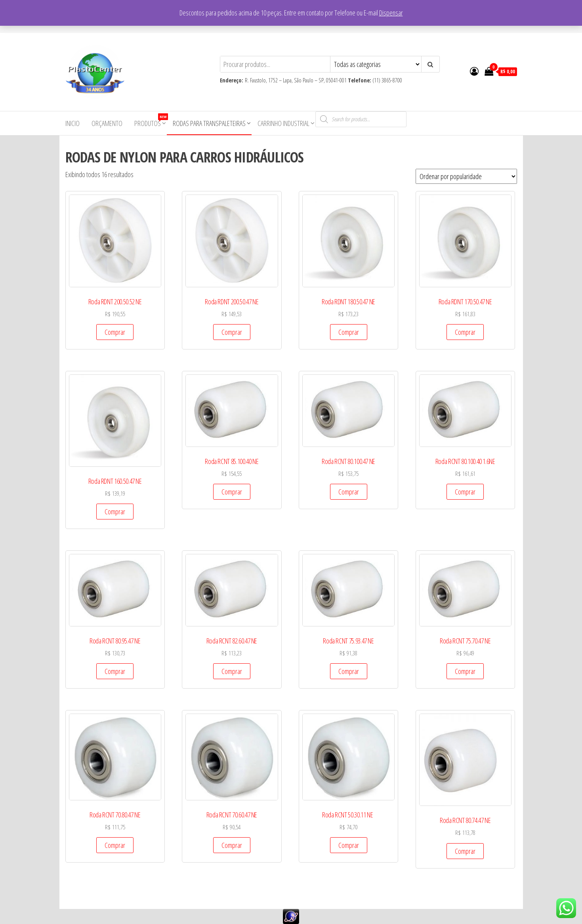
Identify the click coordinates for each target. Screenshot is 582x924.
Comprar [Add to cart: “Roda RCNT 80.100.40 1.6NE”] (465, 492)
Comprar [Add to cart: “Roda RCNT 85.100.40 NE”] (232, 492)
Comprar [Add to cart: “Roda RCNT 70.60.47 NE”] (232, 845)
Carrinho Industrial (283, 123)
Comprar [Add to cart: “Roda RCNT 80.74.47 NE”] (465, 851)
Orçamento (107, 123)
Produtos (151, 121)
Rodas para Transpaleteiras (209, 123)
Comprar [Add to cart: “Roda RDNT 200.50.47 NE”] (232, 332)
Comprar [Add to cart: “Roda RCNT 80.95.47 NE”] (115, 671)
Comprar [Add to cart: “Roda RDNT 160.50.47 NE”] (115, 512)
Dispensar (391, 13)
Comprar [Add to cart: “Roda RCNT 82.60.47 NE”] (232, 671)
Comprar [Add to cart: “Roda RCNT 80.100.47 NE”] (349, 492)
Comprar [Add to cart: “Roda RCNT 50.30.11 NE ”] (349, 845)
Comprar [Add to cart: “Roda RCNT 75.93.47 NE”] (349, 671)
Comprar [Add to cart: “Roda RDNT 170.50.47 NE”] (465, 332)
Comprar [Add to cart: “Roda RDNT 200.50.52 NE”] (115, 332)
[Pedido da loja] (466, 176)
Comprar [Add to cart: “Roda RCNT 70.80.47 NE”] (115, 845)
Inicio (73, 123)
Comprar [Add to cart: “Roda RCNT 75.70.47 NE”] (465, 671)
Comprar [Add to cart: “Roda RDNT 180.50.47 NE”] (349, 332)
